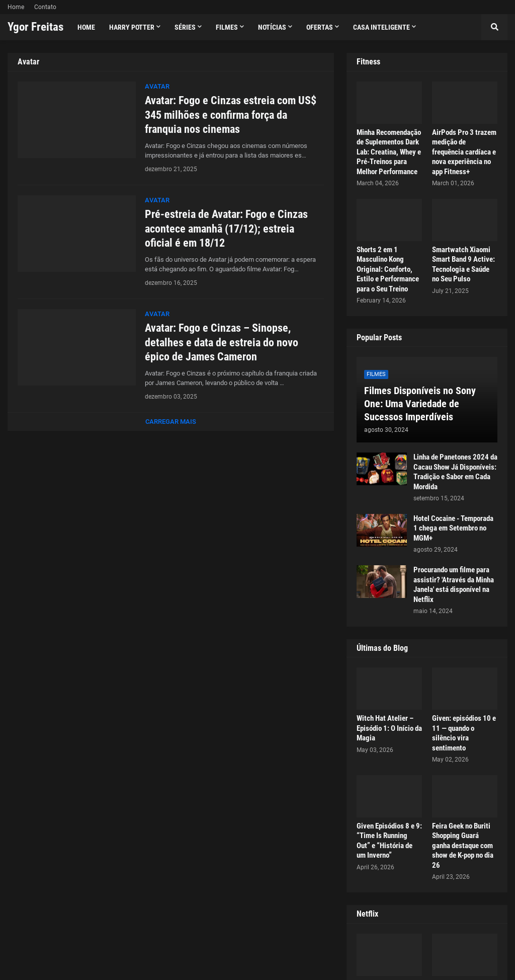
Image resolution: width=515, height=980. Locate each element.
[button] (494, 27)
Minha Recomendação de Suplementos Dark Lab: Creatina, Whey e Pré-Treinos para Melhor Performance (389, 152)
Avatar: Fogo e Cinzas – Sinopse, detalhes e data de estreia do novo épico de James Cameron (222, 342)
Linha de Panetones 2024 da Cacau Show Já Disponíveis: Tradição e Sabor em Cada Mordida (455, 472)
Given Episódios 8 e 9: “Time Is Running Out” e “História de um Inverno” (389, 841)
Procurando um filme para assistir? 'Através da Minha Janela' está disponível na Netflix (454, 585)
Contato (45, 7)
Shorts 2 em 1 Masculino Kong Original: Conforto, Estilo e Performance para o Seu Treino (388, 269)
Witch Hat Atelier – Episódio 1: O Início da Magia (389, 728)
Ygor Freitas (35, 27)
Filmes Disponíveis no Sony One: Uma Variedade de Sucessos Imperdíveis (420, 404)
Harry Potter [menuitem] (132, 27)
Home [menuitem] (86, 27)
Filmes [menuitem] (227, 27)
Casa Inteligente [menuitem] (381, 27)
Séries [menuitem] (185, 27)
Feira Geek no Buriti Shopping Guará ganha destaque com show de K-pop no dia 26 (463, 846)
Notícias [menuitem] (272, 27)
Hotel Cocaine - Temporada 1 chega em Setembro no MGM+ (453, 528)
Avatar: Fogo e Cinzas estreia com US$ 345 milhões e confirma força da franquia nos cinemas (231, 115)
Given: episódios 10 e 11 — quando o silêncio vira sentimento (464, 733)
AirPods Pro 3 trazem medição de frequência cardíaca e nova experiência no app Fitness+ (464, 152)
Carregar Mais (171, 422)
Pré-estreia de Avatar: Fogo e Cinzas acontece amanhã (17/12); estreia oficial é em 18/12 (226, 229)
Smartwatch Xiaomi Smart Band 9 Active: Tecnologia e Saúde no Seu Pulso (463, 265)
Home (16, 7)
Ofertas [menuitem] (320, 27)
